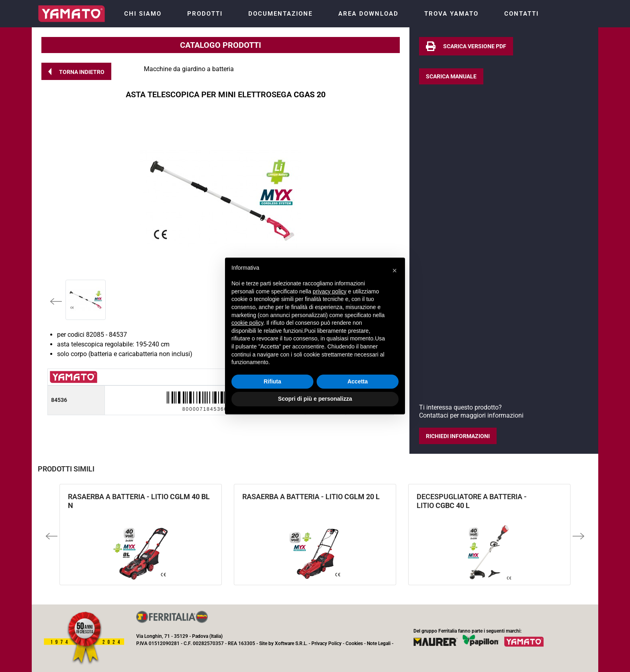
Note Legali (379, 643)
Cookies (354, 643)
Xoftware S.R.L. (291, 643)
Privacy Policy (326, 643)
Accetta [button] (358, 381)
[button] (76, 71)
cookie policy (247, 323)
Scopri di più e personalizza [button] (315, 399)
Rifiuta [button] (272, 381)
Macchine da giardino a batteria (189, 69)
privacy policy (329, 291)
